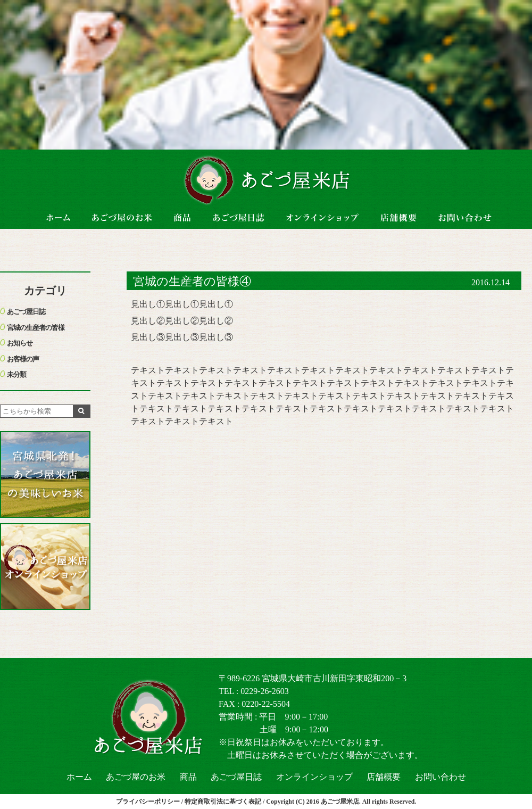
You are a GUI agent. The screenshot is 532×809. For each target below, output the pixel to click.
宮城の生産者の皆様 (36, 328)
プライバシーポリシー (148, 802)
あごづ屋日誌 (26, 312)
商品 (188, 777)
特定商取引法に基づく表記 (223, 802)
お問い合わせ (440, 777)
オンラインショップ (314, 777)
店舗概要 (384, 777)
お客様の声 (23, 359)
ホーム (79, 777)
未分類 (16, 374)
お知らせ (20, 343)
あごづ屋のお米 (136, 777)
